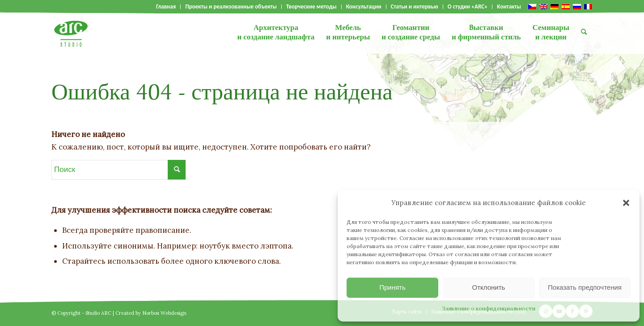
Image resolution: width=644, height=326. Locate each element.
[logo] (71, 34)
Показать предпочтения (585, 287)
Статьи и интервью (415, 7)
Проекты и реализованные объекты (231, 7)
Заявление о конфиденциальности (489, 308)
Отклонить (489, 287)
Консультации (364, 7)
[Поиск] (584, 34)
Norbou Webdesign (164, 313)
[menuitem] (166, 7)
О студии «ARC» (468, 7)
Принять (392, 287)
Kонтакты (509, 7)
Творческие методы (311, 7)
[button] (626, 203)
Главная (166, 7)
